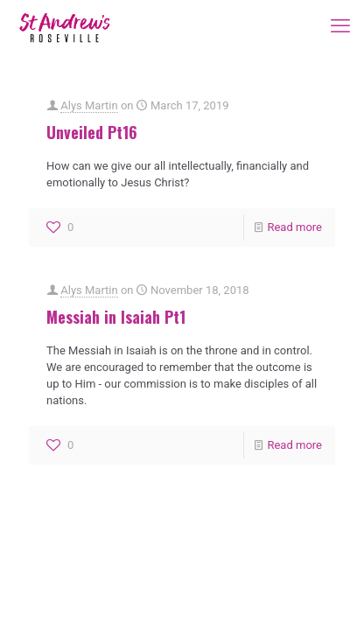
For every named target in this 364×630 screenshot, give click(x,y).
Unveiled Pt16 (92, 132)
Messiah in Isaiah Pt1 (116, 317)
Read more (294, 227)
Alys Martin (89, 105)
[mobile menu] (340, 26)
